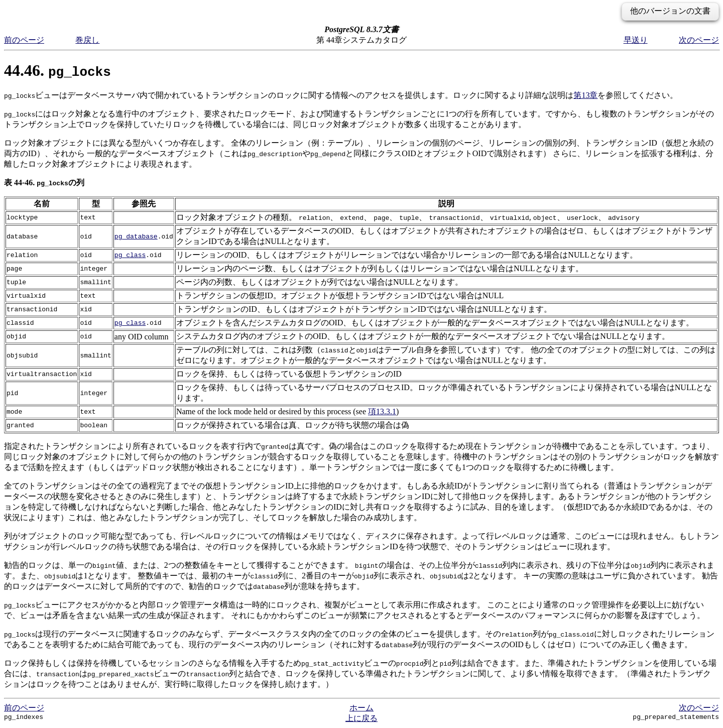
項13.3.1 (382, 411)
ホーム (361, 708)
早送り (636, 40)
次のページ (699, 40)
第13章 (585, 95)
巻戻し (87, 40)
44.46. (57, 70)
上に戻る (361, 718)
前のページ (24, 40)
